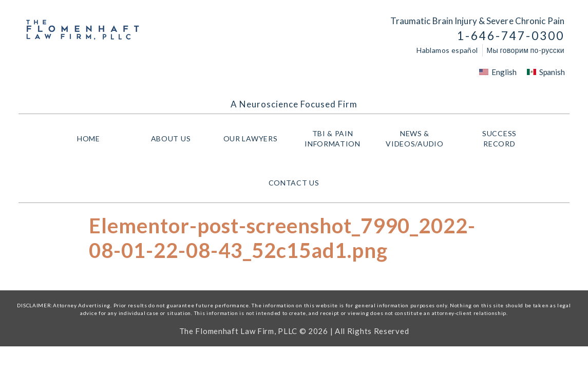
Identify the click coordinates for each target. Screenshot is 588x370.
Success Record (499, 138)
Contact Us (294, 183)
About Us (171, 138)
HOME (89, 138)
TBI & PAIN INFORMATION (335, 138)
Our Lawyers (253, 139)
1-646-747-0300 (511, 36)
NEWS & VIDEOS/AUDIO (417, 138)
